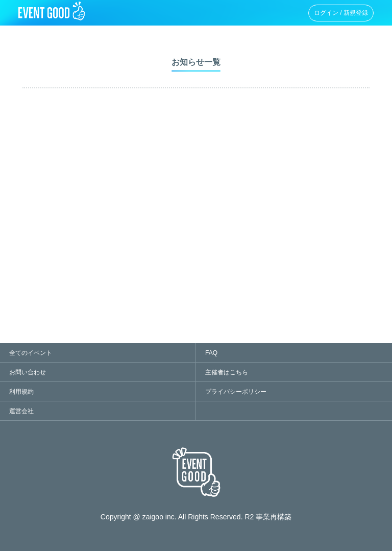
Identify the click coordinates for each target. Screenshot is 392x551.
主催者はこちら (227, 372)
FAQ (211, 353)
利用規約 (21, 392)
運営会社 (21, 411)
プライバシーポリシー (236, 392)
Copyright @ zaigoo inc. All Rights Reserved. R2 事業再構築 (196, 517)
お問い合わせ (28, 372)
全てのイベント (31, 353)
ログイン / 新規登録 (341, 13)
